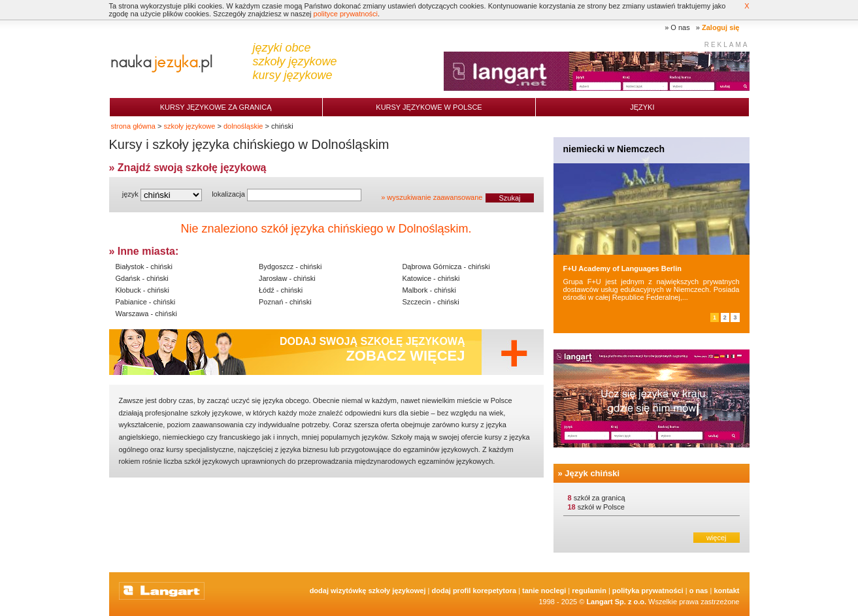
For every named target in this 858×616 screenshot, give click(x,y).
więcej (717, 538)
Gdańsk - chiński (142, 278)
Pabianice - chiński (146, 302)
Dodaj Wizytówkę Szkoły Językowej (368, 591)
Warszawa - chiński (146, 314)
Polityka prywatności (648, 591)
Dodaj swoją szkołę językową (372, 350)
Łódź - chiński (281, 290)
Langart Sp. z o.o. (616, 602)
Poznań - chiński (285, 302)
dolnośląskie (243, 126)
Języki (642, 107)
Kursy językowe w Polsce (429, 107)
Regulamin (589, 591)
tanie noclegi (544, 591)
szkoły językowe (190, 126)
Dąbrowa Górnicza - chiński (446, 267)
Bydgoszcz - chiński (290, 267)
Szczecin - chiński (430, 302)
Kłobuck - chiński (143, 290)
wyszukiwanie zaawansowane (435, 197)
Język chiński (592, 473)
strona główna (134, 126)
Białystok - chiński (144, 267)
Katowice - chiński (431, 278)
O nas (680, 27)
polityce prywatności (346, 14)
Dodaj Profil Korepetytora (474, 591)
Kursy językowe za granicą (216, 107)
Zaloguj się (720, 27)
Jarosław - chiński (287, 278)
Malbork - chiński (429, 290)
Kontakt (726, 591)
